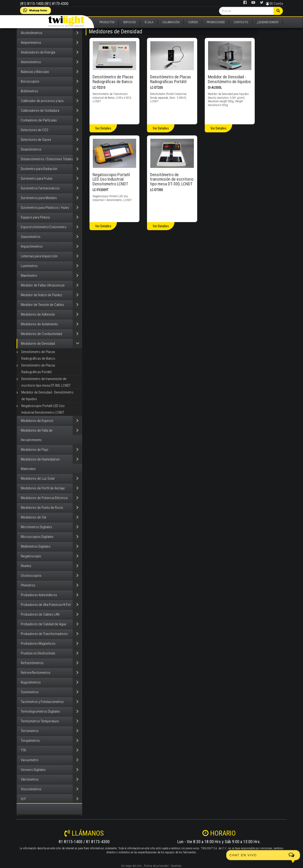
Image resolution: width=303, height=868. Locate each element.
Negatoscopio (31, 556)
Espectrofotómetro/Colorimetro (44, 227)
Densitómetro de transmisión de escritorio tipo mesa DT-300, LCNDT (46, 382)
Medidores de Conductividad (41, 334)
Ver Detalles (103, 128)
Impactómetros (32, 246)
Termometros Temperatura (40, 721)
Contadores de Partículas (39, 120)
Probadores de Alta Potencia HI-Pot (46, 605)
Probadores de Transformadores (44, 634)
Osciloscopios (31, 576)
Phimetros (28, 585)
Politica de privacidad (156, 866)
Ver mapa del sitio (131, 866)
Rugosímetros (31, 682)
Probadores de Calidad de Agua (43, 624)
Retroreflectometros (36, 673)
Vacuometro (30, 760)
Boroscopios (30, 81)
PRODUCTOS (107, 22)
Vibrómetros (30, 779)
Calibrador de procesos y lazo (42, 101)
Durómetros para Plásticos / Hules (45, 208)
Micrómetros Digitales (36, 527)
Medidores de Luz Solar (38, 479)
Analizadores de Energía (38, 52)
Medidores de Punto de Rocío (42, 508)
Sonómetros (30, 692)
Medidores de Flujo (35, 450)
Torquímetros (30, 741)
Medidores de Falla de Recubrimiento (37, 435)
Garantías (176, 866)
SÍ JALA (149, 22)
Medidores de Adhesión (38, 314)
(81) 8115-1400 (32, 4)
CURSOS (193, 22)
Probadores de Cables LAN (40, 614)
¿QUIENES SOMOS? (268, 22)
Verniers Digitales (33, 770)
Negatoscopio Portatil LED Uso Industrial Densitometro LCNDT (43, 409)
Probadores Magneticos (38, 644)
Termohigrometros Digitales (40, 711)
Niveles (26, 566)
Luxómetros (29, 266)
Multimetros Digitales (36, 546)
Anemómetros (31, 62)
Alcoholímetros (32, 33)
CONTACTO (241, 22)
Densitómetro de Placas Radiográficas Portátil (38, 369)
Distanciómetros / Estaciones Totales (47, 159)
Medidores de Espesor (37, 421)
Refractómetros (32, 663)
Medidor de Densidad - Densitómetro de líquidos (47, 396)
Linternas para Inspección (39, 256)
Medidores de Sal (33, 517)
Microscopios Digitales (37, 537)
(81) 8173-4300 (57, 4)
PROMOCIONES (216, 22)
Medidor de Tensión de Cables (42, 305)
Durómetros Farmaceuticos (40, 188)
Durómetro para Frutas (37, 179)
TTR (23, 750)
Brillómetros (29, 91)
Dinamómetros (31, 149)
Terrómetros (30, 731)
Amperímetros (31, 43)
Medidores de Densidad (38, 344)
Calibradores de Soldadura (40, 111)
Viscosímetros (31, 789)
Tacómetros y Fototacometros (42, 702)
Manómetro (29, 276)
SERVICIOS (129, 22)
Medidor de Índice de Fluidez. (42, 295)
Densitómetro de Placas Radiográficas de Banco (38, 355)
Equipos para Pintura (35, 217)
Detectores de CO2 (34, 130)
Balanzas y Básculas (35, 72)
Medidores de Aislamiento (39, 324)
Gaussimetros (31, 237)
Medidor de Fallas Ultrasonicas (43, 285)
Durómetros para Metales (39, 198)
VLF (23, 799)
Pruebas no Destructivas (38, 653)
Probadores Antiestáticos (39, 595)
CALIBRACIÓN (171, 22)
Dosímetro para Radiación (39, 169)
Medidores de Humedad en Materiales (40, 464)
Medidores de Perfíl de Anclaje (43, 488)
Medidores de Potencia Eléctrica (44, 498)
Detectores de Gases (36, 140)
